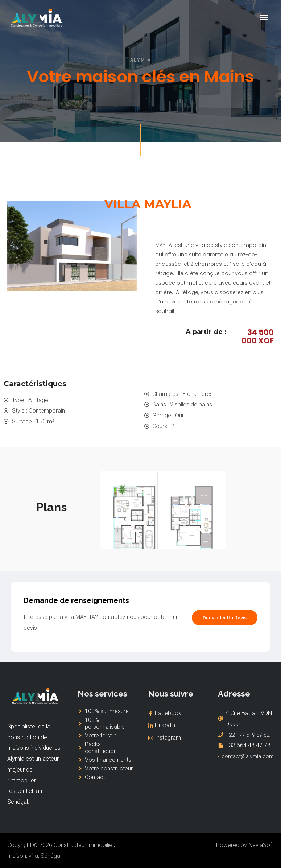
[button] (223, 618)
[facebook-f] (176, 713)
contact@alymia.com (248, 767)
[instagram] (176, 738)
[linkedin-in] (176, 726)
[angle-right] (103, 711)
